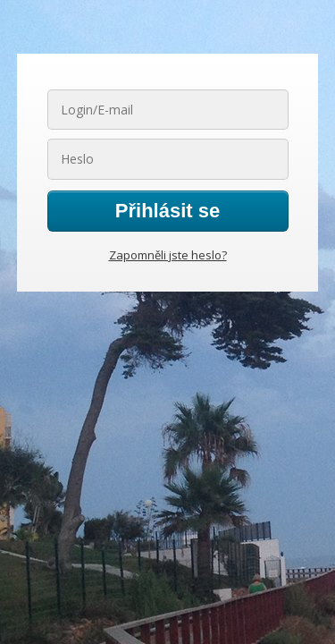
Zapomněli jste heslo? (168, 255)
